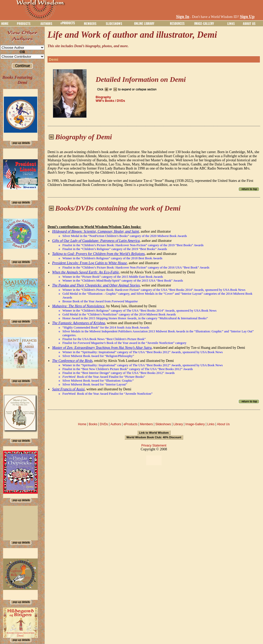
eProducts (130, 424)
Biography (103, 97)
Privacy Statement (154, 445)
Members (146, 424)
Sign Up (247, 17)
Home (82, 424)
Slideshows (163, 424)
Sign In (183, 17)
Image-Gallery (195, 424)
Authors (116, 424)
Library (178, 424)
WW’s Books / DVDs (110, 101)
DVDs (104, 424)
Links (211, 424)
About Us (223, 424)
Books (93, 424)
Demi (54, 59)
